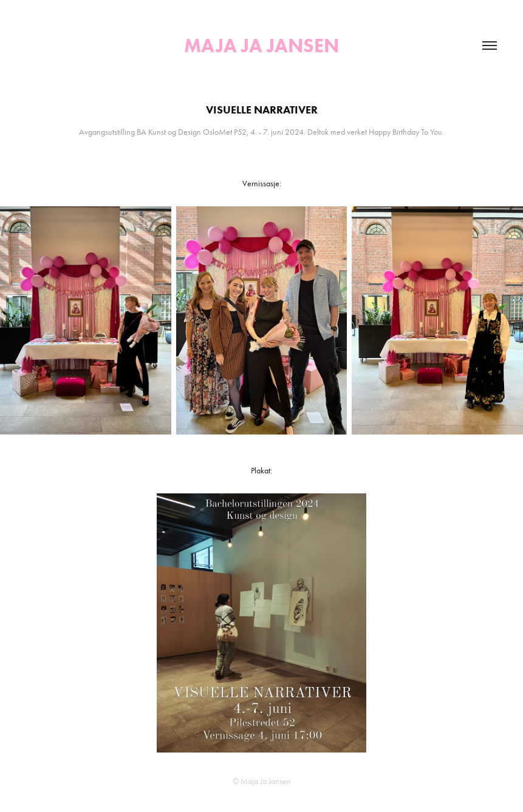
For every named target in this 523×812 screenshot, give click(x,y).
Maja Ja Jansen (261, 45)
